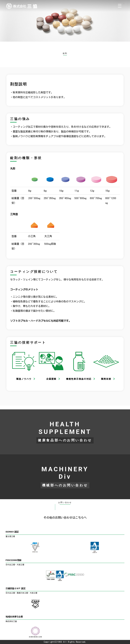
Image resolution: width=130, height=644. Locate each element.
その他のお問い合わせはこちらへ (65, 518)
